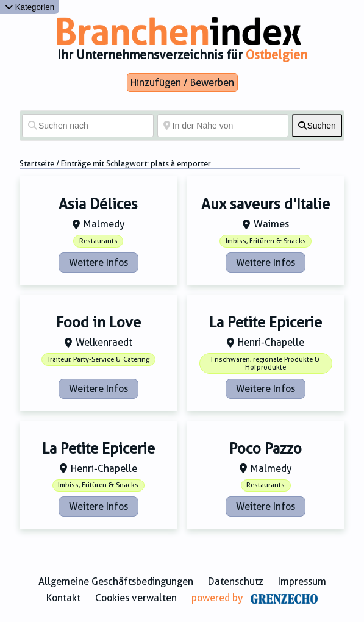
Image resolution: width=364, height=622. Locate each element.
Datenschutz (236, 581)
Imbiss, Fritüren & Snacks (266, 241)
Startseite (37, 164)
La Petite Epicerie (266, 323)
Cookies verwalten (136, 598)
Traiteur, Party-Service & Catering (98, 359)
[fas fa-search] (317, 126)
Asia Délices (98, 204)
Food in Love (98, 323)
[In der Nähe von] (223, 126)
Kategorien (30, 7)
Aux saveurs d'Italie (266, 204)
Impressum (302, 581)
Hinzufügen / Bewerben (182, 83)
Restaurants (98, 241)
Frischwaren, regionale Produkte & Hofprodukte (266, 363)
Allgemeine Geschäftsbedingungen (116, 581)
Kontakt (63, 598)
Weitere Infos (98, 263)
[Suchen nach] (88, 126)
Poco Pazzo (266, 449)
